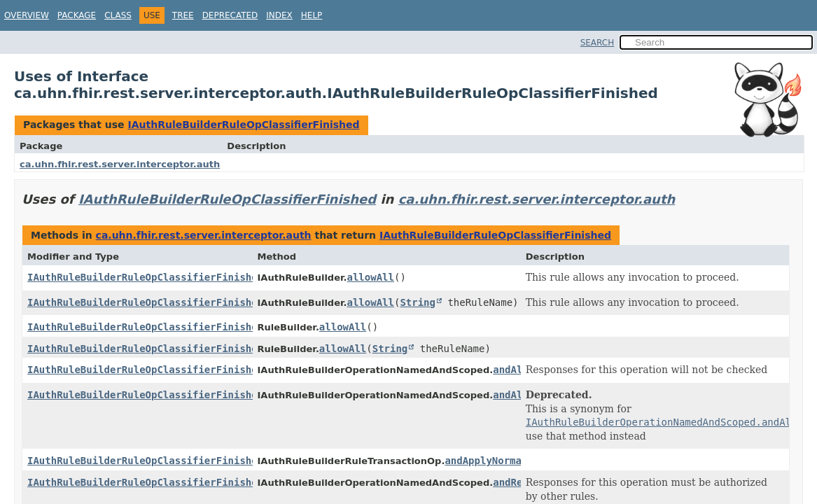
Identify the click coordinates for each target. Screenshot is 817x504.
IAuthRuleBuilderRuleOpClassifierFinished (243, 125)
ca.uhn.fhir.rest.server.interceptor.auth (120, 164)
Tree (183, 15)
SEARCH (598, 43)
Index (279, 15)
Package (77, 15)
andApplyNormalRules (501, 461)
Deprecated (230, 15)
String (418, 302)
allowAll (371, 277)
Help (312, 15)
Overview (27, 15)
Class (118, 15)
